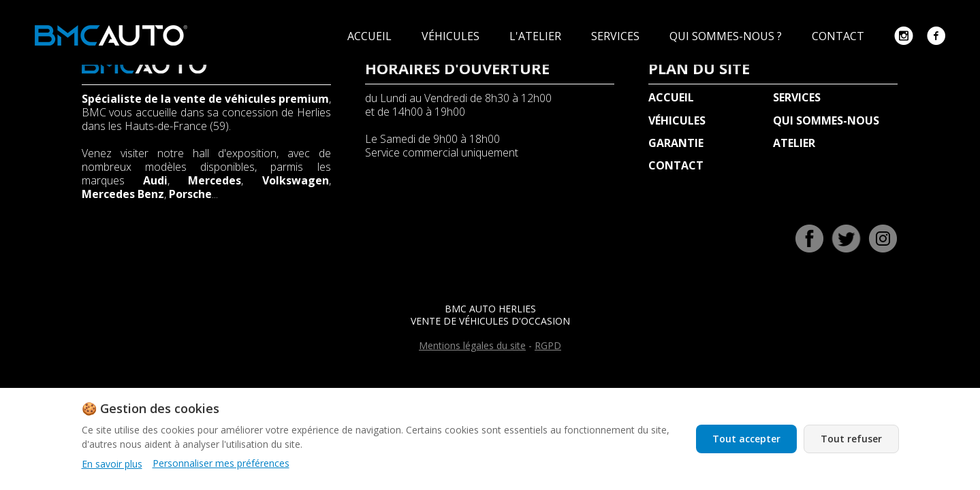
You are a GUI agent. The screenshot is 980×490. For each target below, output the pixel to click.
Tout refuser (851, 439)
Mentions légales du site (472, 345)
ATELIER (794, 143)
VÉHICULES (452, 36)
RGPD (548, 345)
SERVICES (617, 36)
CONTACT (839, 36)
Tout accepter (746, 439)
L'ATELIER (537, 36)
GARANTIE (676, 143)
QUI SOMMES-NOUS (826, 120)
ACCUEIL (371, 36)
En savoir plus (112, 464)
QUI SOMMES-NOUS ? (727, 36)
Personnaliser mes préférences (221, 463)
